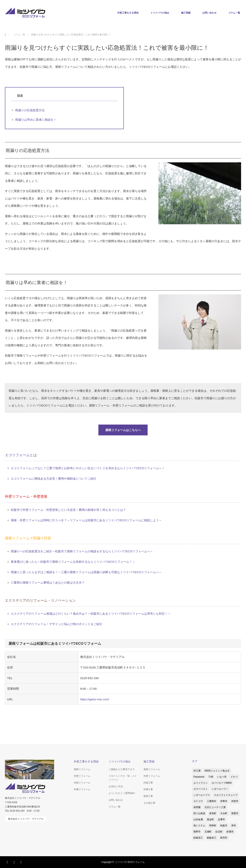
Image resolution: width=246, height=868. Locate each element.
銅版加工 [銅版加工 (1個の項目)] (212, 838)
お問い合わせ (209, 13)
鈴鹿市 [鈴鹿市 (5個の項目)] (230, 832)
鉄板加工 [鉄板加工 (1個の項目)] (198, 838)
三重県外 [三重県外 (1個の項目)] (212, 801)
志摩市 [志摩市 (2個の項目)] (221, 819)
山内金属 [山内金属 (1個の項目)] (198, 819)
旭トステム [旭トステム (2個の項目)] (199, 826)
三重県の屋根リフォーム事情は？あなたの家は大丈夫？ (48, 582)
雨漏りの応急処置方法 (30, 110)
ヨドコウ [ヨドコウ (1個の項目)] (198, 801)
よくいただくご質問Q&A (122, 793)
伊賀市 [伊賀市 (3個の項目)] (235, 801)
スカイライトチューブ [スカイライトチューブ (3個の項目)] (226, 795)
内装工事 (148, 783)
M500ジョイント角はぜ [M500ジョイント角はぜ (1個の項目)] (217, 771)
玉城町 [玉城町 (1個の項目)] (208, 832)
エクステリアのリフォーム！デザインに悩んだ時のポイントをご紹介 (57, 624)
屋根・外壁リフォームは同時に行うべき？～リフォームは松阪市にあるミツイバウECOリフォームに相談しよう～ (86, 520)
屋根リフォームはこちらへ (123, 430)
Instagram (15, 862)
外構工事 (148, 789)
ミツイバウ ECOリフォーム (130, 862)
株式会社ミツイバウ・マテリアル (26, 819)
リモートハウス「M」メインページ (123, 778)
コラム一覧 (234, 13)
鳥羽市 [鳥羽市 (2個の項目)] (224, 838)
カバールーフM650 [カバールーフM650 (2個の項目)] (222, 783)
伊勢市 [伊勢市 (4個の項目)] (224, 801)
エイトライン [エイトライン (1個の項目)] (201, 783)
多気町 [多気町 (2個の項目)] (213, 813)
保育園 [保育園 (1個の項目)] (197, 807)
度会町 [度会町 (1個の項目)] (210, 819)
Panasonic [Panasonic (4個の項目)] (199, 777)
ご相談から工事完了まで (122, 769)
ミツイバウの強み (160, 13)
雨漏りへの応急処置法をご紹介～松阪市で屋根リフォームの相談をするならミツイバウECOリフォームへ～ (82, 551)
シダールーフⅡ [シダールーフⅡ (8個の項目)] (202, 795)
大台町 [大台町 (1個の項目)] (224, 813)
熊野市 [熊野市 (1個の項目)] (197, 832)
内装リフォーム (82, 783)
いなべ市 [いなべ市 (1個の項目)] (222, 777)
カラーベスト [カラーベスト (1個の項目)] (201, 789)
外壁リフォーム (82, 776)
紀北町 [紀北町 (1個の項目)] (219, 832)
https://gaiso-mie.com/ (95, 699)
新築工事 (148, 796)
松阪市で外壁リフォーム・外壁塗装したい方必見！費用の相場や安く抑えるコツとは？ (68, 510)
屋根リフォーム (82, 769)
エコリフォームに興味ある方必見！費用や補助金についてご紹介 (54, 479)
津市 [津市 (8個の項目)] (234, 826)
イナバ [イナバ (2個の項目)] (234, 777)
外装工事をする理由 (128, 13)
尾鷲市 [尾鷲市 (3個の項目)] (235, 813)
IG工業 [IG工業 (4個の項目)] (197, 771)
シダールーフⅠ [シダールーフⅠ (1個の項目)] (220, 789)
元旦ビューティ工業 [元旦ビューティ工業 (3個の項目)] (215, 807)
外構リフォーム (82, 789)
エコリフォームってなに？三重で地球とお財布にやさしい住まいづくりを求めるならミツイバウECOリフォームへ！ (88, 468)
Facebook (8, 862)
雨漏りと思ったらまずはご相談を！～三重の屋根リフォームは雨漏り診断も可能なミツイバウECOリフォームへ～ (86, 572)
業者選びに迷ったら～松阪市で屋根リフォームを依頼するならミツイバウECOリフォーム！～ (73, 562)
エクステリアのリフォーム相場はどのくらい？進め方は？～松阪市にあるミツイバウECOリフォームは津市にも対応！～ (91, 614)
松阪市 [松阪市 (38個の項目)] (224, 826)
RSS (22, 862)
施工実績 (186, 13)
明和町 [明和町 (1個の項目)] (213, 826)
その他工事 (149, 803)
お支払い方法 (116, 786)
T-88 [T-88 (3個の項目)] (211, 777)
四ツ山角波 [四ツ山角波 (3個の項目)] (199, 813)
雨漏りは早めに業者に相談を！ (36, 120)
